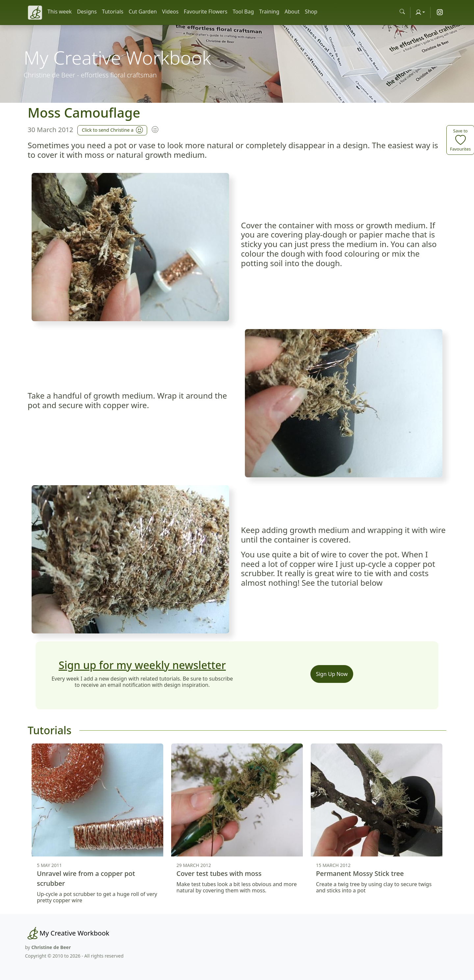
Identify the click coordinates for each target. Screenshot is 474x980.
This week (60, 12)
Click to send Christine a (112, 129)
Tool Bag (243, 12)
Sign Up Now (332, 674)
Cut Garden (143, 12)
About (292, 12)
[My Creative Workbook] (67, 933)
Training (269, 12)
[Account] (420, 12)
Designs (87, 12)
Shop (311, 12)
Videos (170, 12)
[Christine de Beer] (35, 13)
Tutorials (113, 12)
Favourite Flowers (205, 12)
